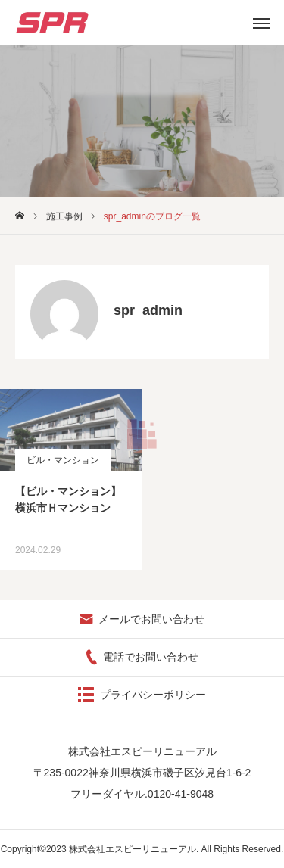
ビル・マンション (63, 460)
